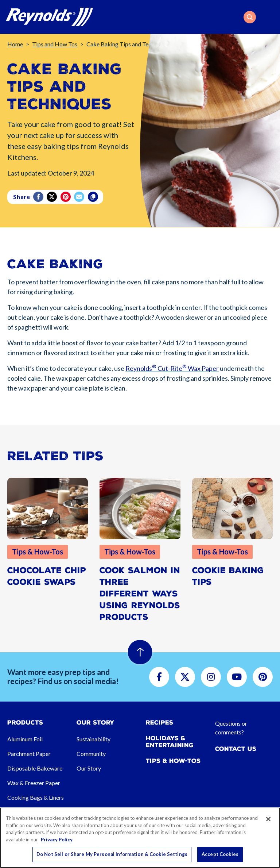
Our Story (89, 768)
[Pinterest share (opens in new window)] (66, 197)
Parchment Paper (29, 754)
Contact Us (236, 749)
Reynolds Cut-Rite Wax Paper (172, 371)
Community (91, 754)
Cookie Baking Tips (228, 576)
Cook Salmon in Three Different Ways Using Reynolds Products (140, 594)
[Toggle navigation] (270, 17)
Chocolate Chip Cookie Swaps (47, 576)
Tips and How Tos (55, 44)
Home (15, 44)
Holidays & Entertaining (170, 742)
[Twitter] (52, 197)
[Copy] (94, 197)
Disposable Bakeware (35, 768)
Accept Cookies (220, 854)
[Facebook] (39, 197)
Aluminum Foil (25, 739)
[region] (140, 838)
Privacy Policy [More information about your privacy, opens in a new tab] (57, 840)
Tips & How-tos (173, 761)
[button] (250, 17)
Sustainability (94, 739)
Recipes (160, 723)
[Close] (268, 819)
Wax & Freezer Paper (34, 783)
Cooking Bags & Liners (36, 797)
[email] (80, 197)
